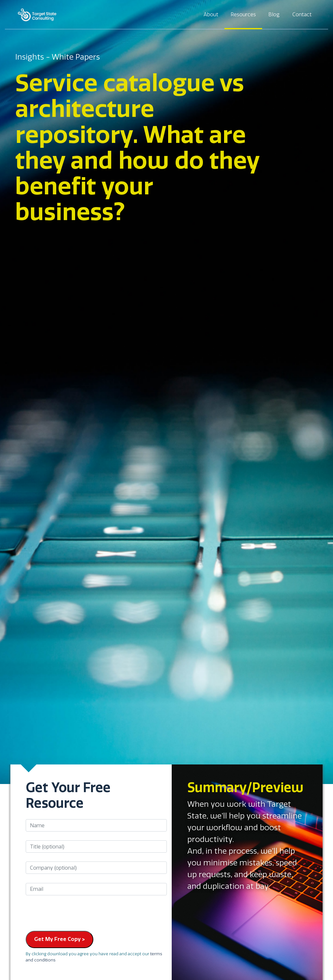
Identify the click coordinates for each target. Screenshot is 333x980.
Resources (243, 14)
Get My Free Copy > (60, 939)
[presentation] (75, 913)
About (211, 14)
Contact (302, 14)
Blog (274, 14)
